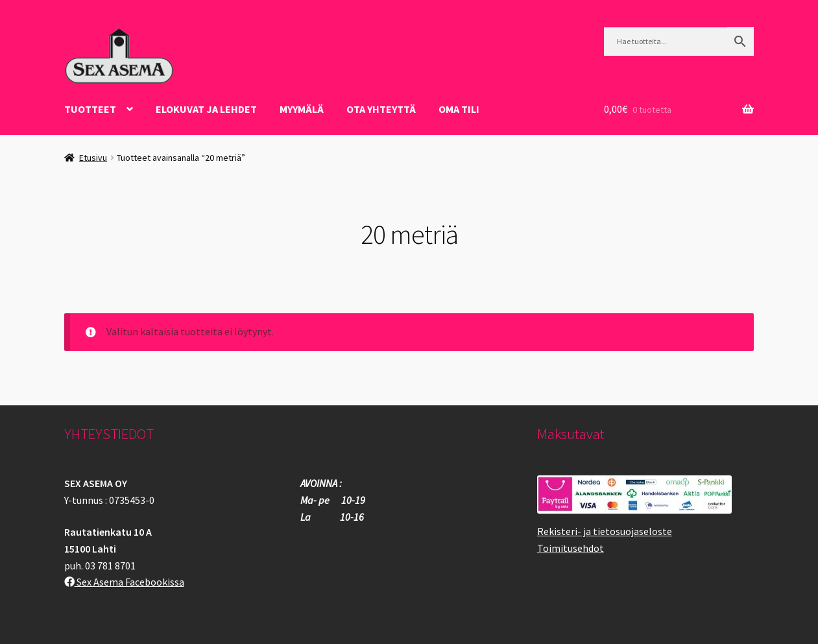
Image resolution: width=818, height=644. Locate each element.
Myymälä (302, 109)
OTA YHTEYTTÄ (381, 109)
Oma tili (459, 109)
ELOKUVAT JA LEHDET (206, 109)
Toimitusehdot (571, 548)
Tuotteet (90, 109)
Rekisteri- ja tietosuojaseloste (605, 531)
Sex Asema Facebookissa (124, 582)
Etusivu (93, 158)
